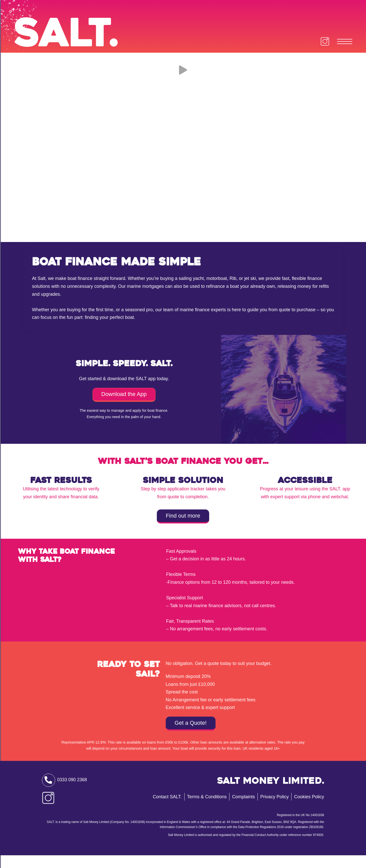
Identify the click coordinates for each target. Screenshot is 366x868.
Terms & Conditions (207, 809)
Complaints (243, 809)
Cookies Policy (309, 809)
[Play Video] (183, 79)
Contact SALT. (167, 809)
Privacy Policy (274, 809)
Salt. (76, 37)
